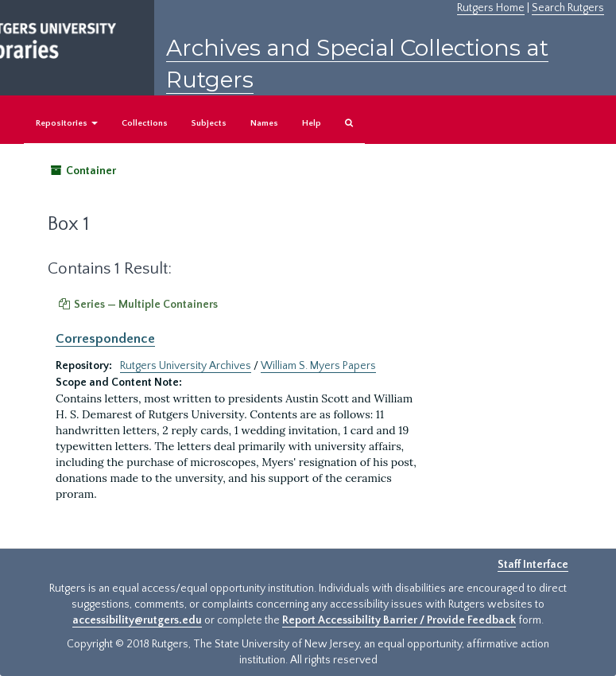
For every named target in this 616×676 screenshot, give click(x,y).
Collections (145, 123)
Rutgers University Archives (186, 366)
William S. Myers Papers (318, 366)
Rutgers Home (491, 8)
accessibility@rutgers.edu (137, 620)
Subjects (209, 123)
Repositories (67, 123)
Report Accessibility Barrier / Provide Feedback (399, 620)
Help (312, 123)
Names (264, 123)
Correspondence (105, 339)
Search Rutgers (568, 8)
